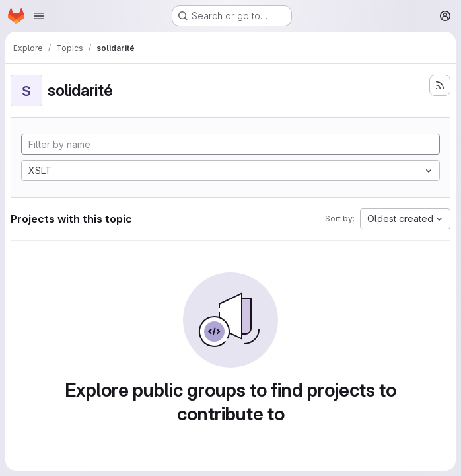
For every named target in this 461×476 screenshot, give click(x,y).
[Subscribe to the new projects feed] (440, 85)
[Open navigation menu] (39, 16)
